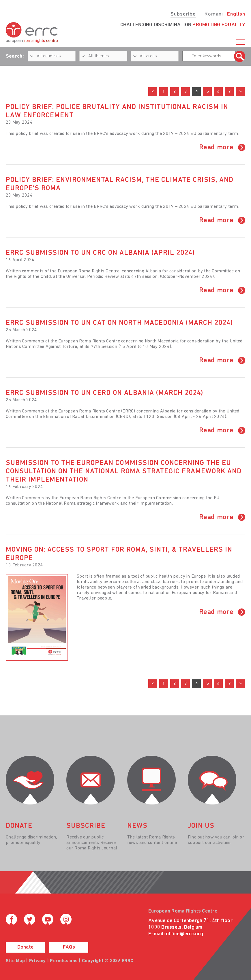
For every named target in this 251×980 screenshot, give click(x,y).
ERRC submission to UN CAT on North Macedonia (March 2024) (119, 323)
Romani (214, 14)
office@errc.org (184, 934)
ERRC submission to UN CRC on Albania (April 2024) (100, 253)
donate (19, 826)
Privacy (38, 961)
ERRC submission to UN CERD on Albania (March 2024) (104, 393)
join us (201, 826)
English (236, 14)
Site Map (15, 961)
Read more (216, 148)
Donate (25, 947)
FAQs (69, 947)
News (137, 826)
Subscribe (183, 14)
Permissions (64, 961)
